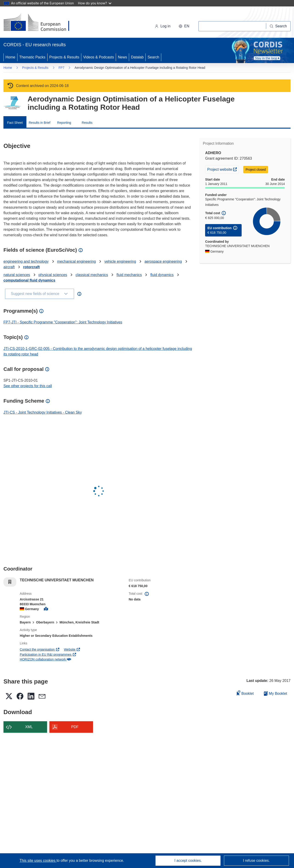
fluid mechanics (129, 275)
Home (10, 57)
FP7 (62, 68)
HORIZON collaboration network (45, 659)
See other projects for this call (28, 386)
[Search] (278, 26)
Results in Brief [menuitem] (40, 123)
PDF (75, 727)
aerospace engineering (163, 261)
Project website (223, 169)
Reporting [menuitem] (64, 123)
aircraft (9, 267)
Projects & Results (64, 57)
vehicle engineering (120, 261)
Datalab (137, 57)
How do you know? (95, 3)
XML (29, 727)
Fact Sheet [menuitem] (15, 123)
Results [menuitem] (87, 123)
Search (153, 57)
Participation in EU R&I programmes (48, 655)
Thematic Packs (32, 57)
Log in (163, 26)
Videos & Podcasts (99, 57)
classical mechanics (92, 275)
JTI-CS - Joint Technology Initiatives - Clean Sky (43, 412)
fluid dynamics (162, 275)
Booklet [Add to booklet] (245, 693)
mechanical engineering (77, 261)
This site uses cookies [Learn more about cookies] (38, 861)
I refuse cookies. (256, 861)
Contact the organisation (40, 649)
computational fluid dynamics (29, 280)
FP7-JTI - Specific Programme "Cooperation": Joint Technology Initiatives (63, 322)
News (122, 57)
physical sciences (53, 275)
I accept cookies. (188, 861)
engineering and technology (26, 261)
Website (72, 649)
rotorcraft (31, 267)
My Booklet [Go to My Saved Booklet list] (276, 694)
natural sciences (17, 275)
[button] (184, 26)
